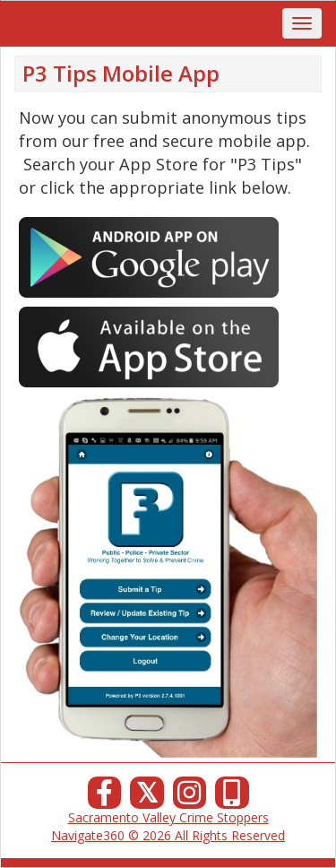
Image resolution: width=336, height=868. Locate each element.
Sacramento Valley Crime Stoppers (168, 817)
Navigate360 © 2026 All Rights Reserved (168, 835)
